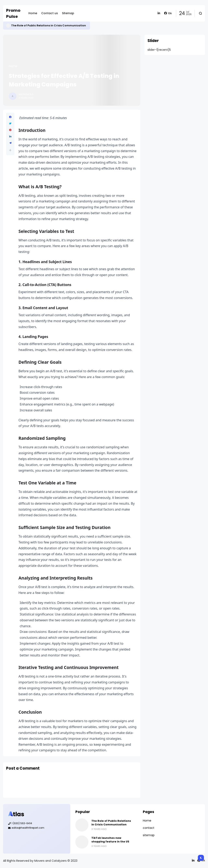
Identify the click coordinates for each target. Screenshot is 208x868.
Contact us (50, 13)
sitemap (149, 835)
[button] (10, 150)
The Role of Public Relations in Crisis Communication (49, 25)
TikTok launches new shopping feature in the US (110, 840)
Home (33, 13)
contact (149, 828)
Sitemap (68, 13)
